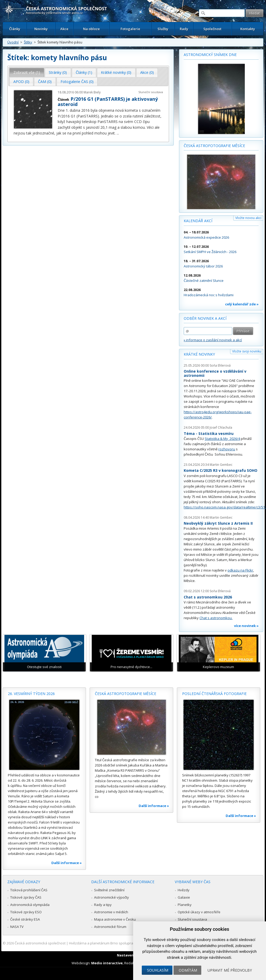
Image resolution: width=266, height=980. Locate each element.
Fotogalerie (130, 29)
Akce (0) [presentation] (147, 72)
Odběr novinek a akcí (205, 318)
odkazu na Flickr (240, 570)
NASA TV (17, 927)
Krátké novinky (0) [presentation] (116, 72)
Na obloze (91, 29)
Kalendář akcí (198, 221)
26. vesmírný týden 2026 (31, 694)
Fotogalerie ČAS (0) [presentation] (77, 82)
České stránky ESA (25, 919)
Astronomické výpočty (112, 897)
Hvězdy (184, 890)
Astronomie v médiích (111, 912)
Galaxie (184, 897)
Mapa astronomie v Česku (115, 919)
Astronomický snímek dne (210, 55)
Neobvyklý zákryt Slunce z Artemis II (218, 523)
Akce (64, 29)
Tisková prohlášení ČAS (29, 890)
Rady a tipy (103, 905)
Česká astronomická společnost (40, 943)
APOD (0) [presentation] (21, 82)
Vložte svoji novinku (247, 351)
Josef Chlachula (221, 427)
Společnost (212, 29)
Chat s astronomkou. (216, 618)
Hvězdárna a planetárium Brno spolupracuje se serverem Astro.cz (121, 943)
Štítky (28, 42)
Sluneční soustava (151, 92)
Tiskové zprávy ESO (26, 912)
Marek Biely (92, 92)
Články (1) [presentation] (84, 72)
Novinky (41, 29)
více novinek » (246, 626)
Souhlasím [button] (158, 970)
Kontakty (248, 29)
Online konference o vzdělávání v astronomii (215, 373)
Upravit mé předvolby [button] (230, 970)
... (118, 133)
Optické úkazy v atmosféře (199, 912)
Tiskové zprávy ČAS (26, 897)
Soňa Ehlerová (220, 365)
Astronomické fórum (110, 927)
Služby (163, 29)
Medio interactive (107, 963)
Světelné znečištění (109, 890)
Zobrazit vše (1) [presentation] (27, 72)
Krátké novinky (199, 354)
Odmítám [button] (188, 970)
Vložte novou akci (248, 218)
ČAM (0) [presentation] (45, 82)
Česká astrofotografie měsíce (214, 146)
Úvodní (13, 42)
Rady (184, 29)
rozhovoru (227, 449)
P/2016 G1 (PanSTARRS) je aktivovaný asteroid (108, 102)
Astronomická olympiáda (30, 905)
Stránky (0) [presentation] (58, 72)
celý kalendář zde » (242, 304)
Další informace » (67, 863)
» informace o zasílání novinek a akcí (213, 340)
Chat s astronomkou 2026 (208, 597)
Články (15, 29)
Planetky (185, 905)
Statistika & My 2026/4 (222, 439)
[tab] (27, 72)
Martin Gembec (221, 465)
